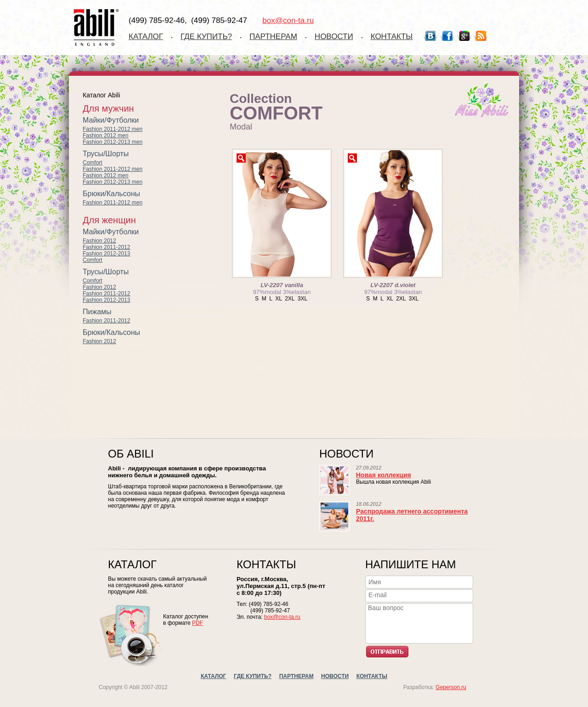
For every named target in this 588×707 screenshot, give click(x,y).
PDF (198, 623)
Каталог (146, 37)
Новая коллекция (384, 475)
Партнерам (273, 37)
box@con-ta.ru (288, 20)
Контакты (392, 37)
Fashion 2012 (99, 241)
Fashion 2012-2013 (106, 254)
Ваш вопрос (421, 622)
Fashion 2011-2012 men (113, 129)
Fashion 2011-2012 (106, 247)
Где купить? (206, 37)
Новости (334, 37)
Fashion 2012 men (105, 136)
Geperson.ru (451, 687)
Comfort (93, 163)
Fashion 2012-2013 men (113, 142)
